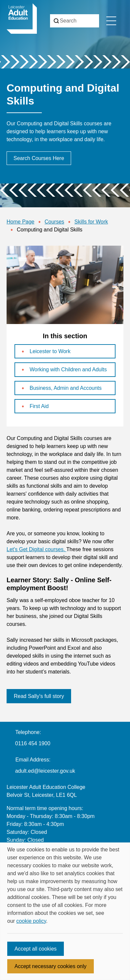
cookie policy (31, 921)
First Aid (39, 406)
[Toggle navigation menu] (111, 21)
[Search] (75, 21)
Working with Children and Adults (68, 369)
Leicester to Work (50, 351)
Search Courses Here (39, 158)
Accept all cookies (36, 949)
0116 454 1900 (33, 743)
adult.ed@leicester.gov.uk (45, 771)
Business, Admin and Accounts (66, 388)
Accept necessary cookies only (51, 966)
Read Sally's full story (39, 696)
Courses (55, 222)
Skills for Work (91, 222)
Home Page (21, 222)
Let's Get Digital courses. (37, 549)
